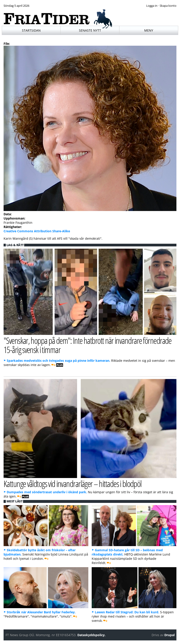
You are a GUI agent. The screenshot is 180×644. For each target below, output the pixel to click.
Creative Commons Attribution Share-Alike (37, 231)
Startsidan (31, 30)
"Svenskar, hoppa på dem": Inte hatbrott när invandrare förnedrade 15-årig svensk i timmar (88, 345)
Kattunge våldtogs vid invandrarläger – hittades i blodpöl (73, 484)
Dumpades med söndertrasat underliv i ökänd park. (47, 492)
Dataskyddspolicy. (91, 635)
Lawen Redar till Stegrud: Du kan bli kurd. (127, 612)
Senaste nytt (90, 30)
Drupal (169, 635)
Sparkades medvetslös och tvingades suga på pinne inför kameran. (58, 361)
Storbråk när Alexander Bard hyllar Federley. (41, 612)
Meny (149, 30)
